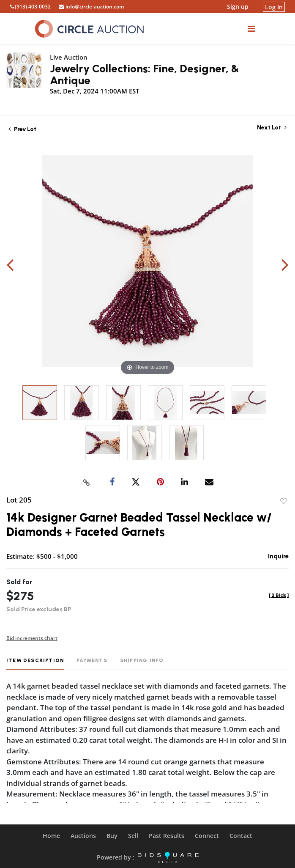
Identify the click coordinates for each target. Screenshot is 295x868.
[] (279, 595)
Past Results (167, 836)
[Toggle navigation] (251, 29)
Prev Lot (22, 129)
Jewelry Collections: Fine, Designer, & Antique (144, 74)
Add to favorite (284, 501)
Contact (241, 836)
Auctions (83, 836)
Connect (207, 836)
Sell (133, 836)
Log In (274, 7)
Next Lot (272, 128)
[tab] (35, 663)
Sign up (238, 7)
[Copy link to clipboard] (87, 482)
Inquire (278, 556)
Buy (112, 836)
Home (51, 836)
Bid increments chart (32, 638)
